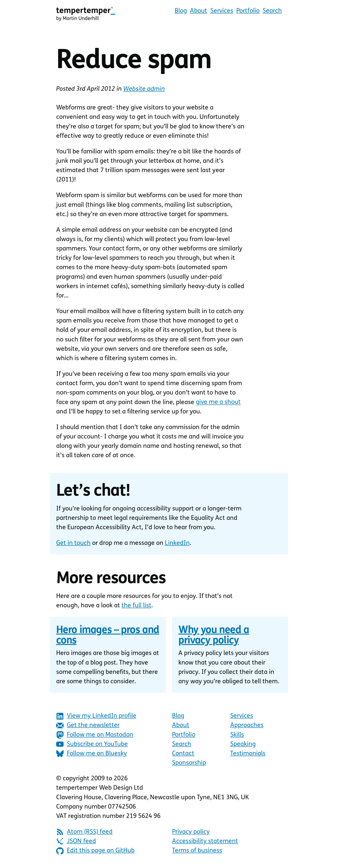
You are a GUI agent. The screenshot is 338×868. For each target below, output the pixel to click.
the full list (136, 606)
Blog (181, 11)
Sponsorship (189, 763)
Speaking (243, 744)
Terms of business (197, 851)
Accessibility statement (205, 841)
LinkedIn (177, 543)
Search (272, 11)
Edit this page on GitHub (95, 851)
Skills (237, 735)
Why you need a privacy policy (214, 636)
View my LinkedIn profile (96, 716)
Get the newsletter (88, 726)
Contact (183, 754)
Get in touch (73, 543)
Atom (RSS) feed (84, 832)
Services (222, 11)
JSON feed (76, 841)
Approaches (247, 725)
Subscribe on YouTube (92, 744)
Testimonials (248, 754)
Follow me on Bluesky (92, 754)
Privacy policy (191, 832)
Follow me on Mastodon (95, 735)
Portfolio (248, 11)
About (199, 11)
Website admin (144, 89)
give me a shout (218, 402)
